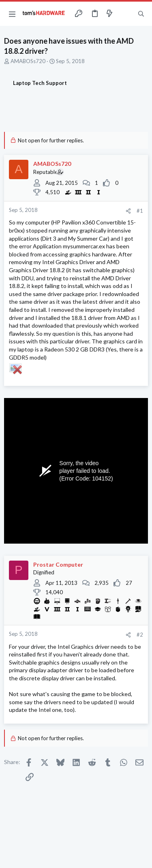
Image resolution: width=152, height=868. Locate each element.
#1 (140, 211)
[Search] (141, 14)
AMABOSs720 (28, 61)
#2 (140, 635)
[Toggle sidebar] (125, 14)
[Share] (128, 211)
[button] (12, 14)
